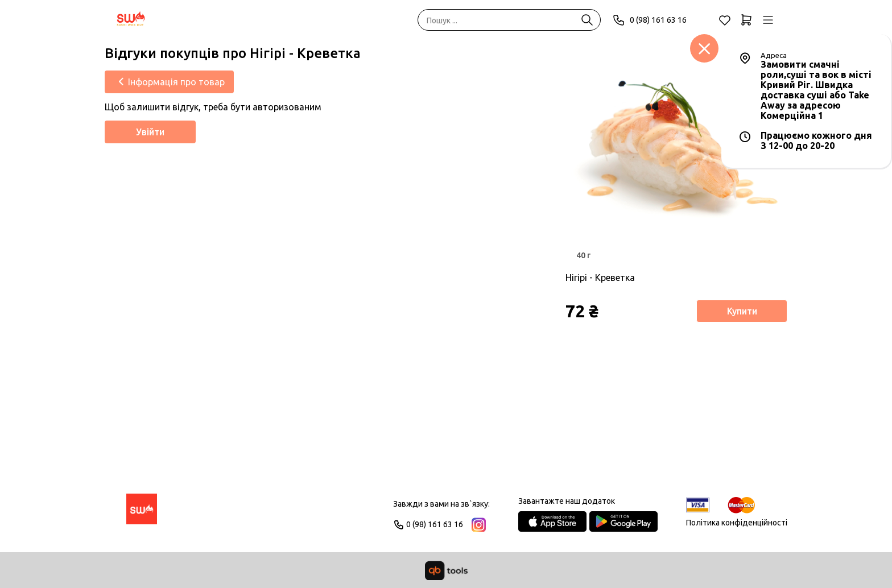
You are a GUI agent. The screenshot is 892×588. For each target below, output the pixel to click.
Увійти (150, 132)
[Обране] (725, 20)
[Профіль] (768, 20)
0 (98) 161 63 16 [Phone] (649, 20)
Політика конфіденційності (737, 523)
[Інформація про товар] (169, 82)
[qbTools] (446, 570)
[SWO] (131, 20)
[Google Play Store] (623, 521)
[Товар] (676, 156)
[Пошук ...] (587, 20)
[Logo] (142, 514)
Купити (742, 311)
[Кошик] (746, 20)
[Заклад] (704, 48)
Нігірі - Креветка (600, 278)
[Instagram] (479, 525)
